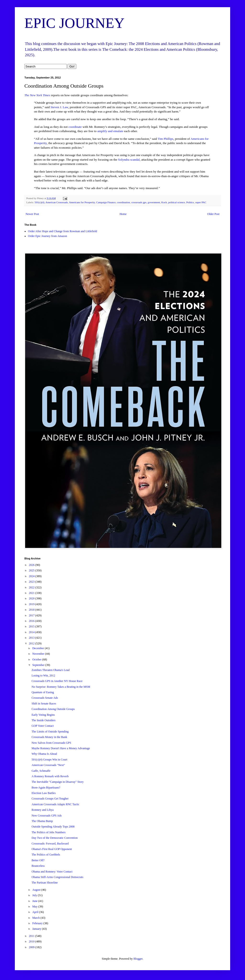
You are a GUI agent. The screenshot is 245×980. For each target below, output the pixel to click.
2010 (32, 941)
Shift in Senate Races (44, 704)
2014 (32, 632)
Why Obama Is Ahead (44, 754)
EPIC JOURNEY (74, 23)
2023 (32, 582)
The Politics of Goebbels (46, 855)
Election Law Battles (44, 793)
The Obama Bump (42, 821)
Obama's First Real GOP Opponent (52, 849)
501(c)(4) (39, 202)
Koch (164, 202)
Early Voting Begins (43, 715)
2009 (32, 947)
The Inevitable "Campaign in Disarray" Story (58, 782)
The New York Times (37, 95)
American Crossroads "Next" (48, 765)
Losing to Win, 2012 (43, 676)
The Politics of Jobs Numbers (49, 832)
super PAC (201, 202)
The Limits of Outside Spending (50, 732)
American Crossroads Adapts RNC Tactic (56, 804)
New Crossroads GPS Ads (47, 816)
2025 (32, 570)
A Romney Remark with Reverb (50, 776)
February (38, 923)
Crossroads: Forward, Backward (50, 844)
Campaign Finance (106, 202)
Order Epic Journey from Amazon (47, 236)
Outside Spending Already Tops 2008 (53, 827)
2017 (32, 615)
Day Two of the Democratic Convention (55, 838)
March (36, 918)
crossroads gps (139, 202)
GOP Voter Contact (43, 726)
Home (123, 214)
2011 (32, 936)
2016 (32, 621)
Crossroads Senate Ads (45, 698)
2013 (32, 638)
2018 (32, 610)
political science (177, 202)
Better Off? (38, 860)
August (37, 890)
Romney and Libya (43, 810)
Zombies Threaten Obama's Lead (51, 670)
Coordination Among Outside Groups (53, 709)
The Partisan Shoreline (45, 883)
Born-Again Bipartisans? (46, 788)
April (36, 912)
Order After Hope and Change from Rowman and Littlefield (63, 231)
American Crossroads (57, 202)
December (39, 648)
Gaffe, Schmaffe (41, 771)
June (35, 901)
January (37, 929)
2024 (32, 576)
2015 (32, 626)
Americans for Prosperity (82, 202)
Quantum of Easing (43, 692)
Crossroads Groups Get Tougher (50, 799)
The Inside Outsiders (44, 720)
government (154, 202)
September (39, 665)
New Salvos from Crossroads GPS (51, 743)
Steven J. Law (59, 107)
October (37, 659)
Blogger (138, 959)
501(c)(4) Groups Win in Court (49, 760)
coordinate (75, 127)
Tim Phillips (165, 139)
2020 (32, 598)
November (39, 654)
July (35, 895)
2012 (32, 643)
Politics (190, 202)
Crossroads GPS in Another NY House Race (57, 681)
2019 (32, 604)
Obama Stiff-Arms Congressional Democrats (57, 877)
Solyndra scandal (129, 160)
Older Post (213, 214)
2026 (32, 565)
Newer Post (32, 214)
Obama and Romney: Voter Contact (52, 872)
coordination (124, 202)
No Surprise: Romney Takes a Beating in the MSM (61, 687)
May (35, 907)
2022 (32, 587)
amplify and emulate (110, 131)
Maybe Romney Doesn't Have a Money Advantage (61, 748)
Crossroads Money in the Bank (49, 737)
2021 (32, 593)
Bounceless (38, 866)
